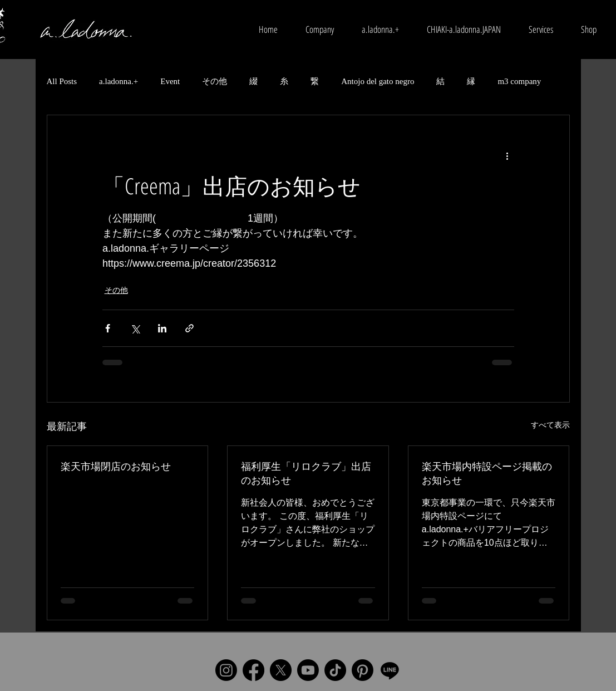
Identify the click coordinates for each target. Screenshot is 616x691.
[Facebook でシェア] (108, 328)
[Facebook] (253, 670)
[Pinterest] (363, 670)
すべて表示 (550, 425)
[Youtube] (308, 670)
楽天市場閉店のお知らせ (116, 466)
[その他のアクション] (507, 155)
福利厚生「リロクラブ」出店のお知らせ (306, 473)
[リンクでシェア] (189, 328)
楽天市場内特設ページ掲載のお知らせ (487, 473)
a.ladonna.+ (119, 81)
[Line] (390, 670)
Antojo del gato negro (378, 81)
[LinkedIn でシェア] (162, 328)
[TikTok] (335, 670)
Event (170, 81)
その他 (215, 81)
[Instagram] (226, 670)
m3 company (519, 81)
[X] (281, 670)
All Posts (62, 81)
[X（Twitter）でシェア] (135, 328)
